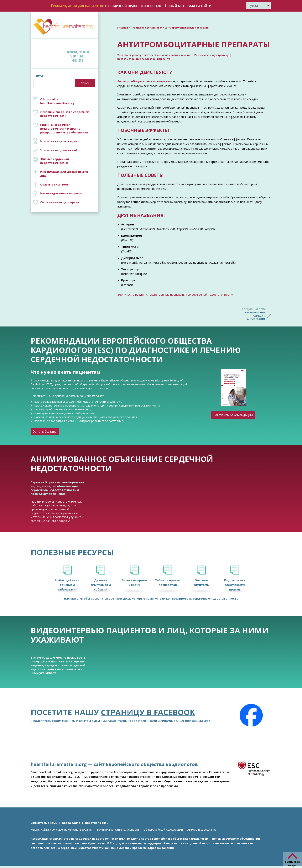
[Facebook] (251, 715)
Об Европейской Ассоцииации (163, 830)
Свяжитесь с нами (44, 823)
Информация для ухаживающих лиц (64, 174)
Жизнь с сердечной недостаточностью (55, 161)
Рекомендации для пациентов (78, 6)
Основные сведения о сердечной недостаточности (65, 114)
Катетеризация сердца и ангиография (250, 314)
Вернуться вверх (292, 863)
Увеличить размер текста (134, 55)
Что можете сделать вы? (59, 150)
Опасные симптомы (55, 184)
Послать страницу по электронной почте (144, 59)
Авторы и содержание (202, 830)
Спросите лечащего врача (60, 202)
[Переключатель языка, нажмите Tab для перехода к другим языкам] (259, 6)
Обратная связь (97, 823)
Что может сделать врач (59, 141)
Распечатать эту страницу (211, 55)
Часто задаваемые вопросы (61, 193)
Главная (123, 28)
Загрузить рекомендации (233, 415)
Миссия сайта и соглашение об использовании (62, 830)
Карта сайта (71, 823)
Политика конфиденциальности (118, 830)
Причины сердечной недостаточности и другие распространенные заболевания (68, 129)
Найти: (39, 76)
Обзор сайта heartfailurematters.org (57, 101)
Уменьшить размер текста (172, 55)
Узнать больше (45, 431)
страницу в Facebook (148, 712)
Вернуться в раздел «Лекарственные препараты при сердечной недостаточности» (176, 294)
